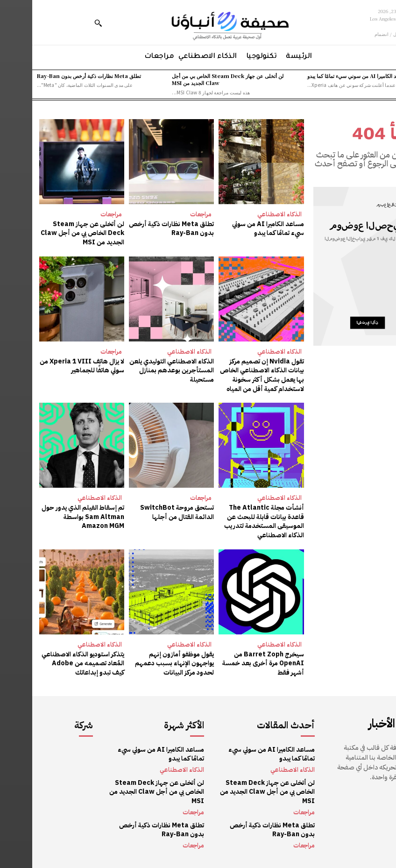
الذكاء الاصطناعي (247, 214)
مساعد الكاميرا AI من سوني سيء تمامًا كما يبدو (326, 76)
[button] (66, 23)
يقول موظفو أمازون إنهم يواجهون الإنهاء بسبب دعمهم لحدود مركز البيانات (142, 663)
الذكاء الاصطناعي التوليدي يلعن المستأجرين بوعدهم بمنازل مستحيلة (139, 370)
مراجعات (169, 214)
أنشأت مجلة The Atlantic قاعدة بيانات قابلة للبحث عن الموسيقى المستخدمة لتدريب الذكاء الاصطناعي (232, 521)
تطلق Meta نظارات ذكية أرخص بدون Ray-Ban (57, 76)
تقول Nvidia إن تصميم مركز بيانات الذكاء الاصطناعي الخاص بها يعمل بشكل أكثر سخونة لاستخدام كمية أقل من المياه (230, 375)
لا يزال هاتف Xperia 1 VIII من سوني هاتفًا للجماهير (50, 366)
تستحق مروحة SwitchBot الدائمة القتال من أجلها (145, 512)
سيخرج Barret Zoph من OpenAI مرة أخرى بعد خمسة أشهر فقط (231, 663)
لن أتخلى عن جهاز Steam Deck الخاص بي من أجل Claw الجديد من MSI (195, 79)
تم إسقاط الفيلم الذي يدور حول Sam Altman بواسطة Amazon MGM (51, 517)
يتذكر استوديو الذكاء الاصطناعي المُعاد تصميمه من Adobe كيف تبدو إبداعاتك (51, 663)
